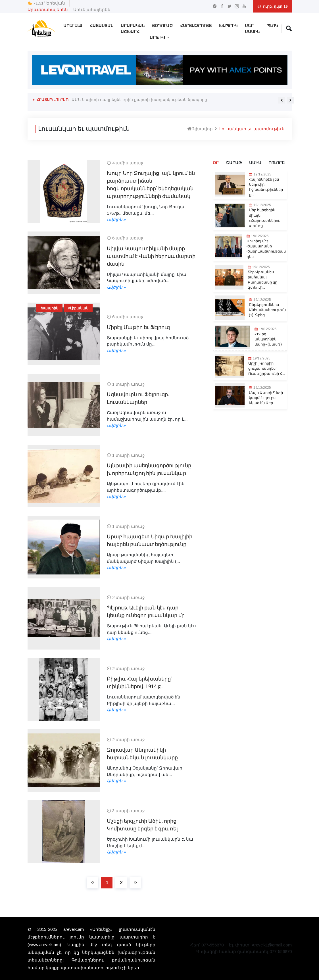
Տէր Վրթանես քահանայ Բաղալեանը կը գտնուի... (262, 280)
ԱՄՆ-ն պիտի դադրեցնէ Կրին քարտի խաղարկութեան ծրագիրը (139, 100)
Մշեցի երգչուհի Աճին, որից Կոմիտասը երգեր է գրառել (142, 825)
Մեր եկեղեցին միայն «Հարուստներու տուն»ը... (264, 218)
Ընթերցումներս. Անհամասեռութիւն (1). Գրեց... (267, 310)
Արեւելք (73, 26)
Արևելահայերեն (92, 10)
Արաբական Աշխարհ (133, 29)
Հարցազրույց (196, 26)
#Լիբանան (78, 308)
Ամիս (255, 163)
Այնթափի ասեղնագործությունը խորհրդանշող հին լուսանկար (149, 470)
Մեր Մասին (252, 29)
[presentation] (282, 100)
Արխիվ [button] (158, 38)
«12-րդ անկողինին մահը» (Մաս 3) (268, 339)
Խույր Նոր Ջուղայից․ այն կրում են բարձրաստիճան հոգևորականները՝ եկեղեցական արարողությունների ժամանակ (151, 185)
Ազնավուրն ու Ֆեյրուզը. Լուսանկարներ (138, 398)
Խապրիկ (228, 26)
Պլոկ (272, 26)
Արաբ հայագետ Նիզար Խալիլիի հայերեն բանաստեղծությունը (150, 541)
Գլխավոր (200, 129)
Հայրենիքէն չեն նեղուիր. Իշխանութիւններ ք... (266, 187)
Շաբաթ (234, 163)
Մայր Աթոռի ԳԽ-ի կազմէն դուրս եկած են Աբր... (266, 398)
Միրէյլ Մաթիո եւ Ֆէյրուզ (138, 327)
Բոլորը (277, 163)
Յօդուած (162, 26)
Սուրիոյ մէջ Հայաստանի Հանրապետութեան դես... (266, 249)
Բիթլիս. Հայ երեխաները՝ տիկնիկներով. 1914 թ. (139, 683)
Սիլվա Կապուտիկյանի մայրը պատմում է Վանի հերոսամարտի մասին (151, 256)
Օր (216, 163)
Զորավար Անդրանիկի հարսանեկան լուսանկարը (142, 754)
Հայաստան (102, 26)
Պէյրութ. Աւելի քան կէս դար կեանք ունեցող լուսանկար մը (146, 612)
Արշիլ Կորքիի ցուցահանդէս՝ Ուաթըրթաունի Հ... (267, 369)
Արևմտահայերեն (48, 10)
